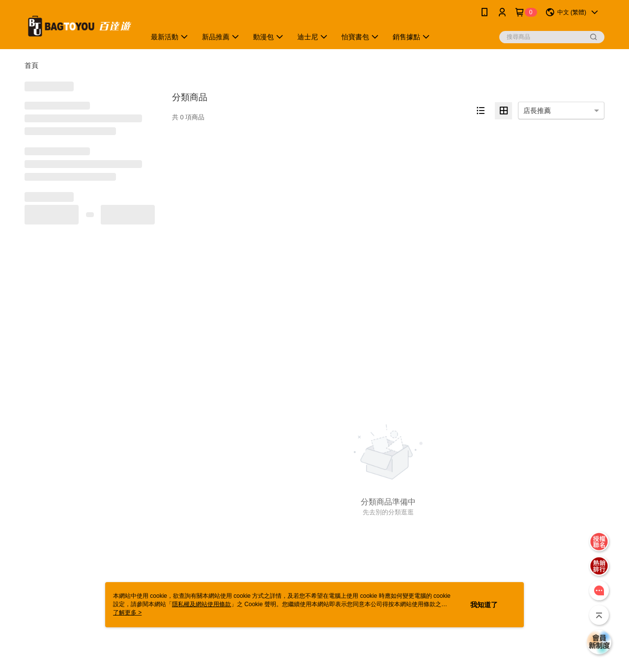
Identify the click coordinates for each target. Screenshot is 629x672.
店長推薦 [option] (537, 111)
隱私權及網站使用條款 (201, 604)
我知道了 (484, 605)
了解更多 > (127, 613)
